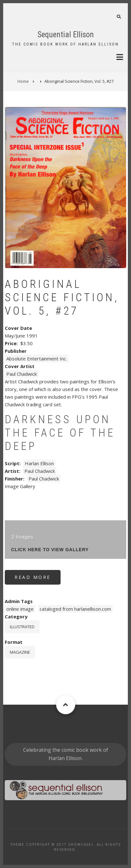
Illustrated (22, 627)
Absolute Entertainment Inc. (37, 359)
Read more (38, 579)
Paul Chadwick (22, 374)
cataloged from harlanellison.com (75, 609)
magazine (20, 652)
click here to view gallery (50, 550)
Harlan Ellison (39, 463)
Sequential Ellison (66, 35)
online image (20, 609)
